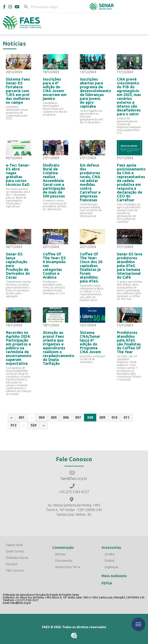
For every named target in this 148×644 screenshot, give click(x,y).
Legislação (111, 567)
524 (34, 425)
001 (22, 417)
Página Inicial (14, 545)
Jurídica (110, 554)
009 (102, 417)
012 (13, 425)
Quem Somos (15, 551)
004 (42, 417)
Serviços (12, 564)
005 (54, 417)
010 (114, 417)
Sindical (109, 561)
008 (90, 417)
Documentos (64, 561)
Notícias (60, 554)
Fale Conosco (15, 570)
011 (127, 417)
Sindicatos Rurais (17, 558)
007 (78, 417)
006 (66, 417)
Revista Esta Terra (68, 567)
